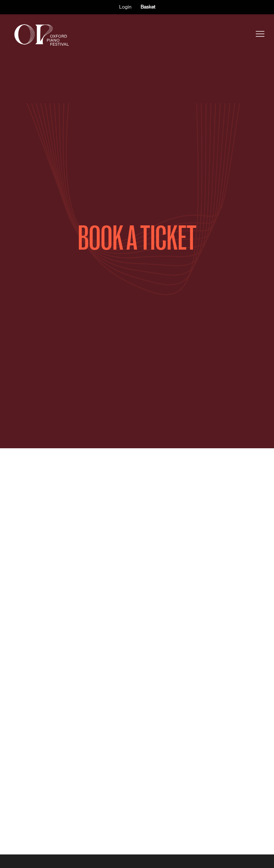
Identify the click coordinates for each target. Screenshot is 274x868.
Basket (148, 7)
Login (125, 7)
